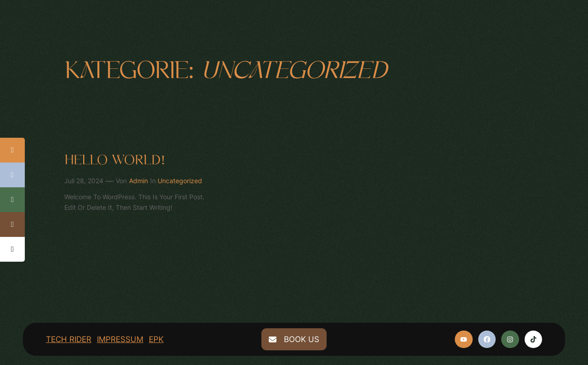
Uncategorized (180, 181)
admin (139, 181)
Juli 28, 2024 (84, 181)
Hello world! (115, 160)
